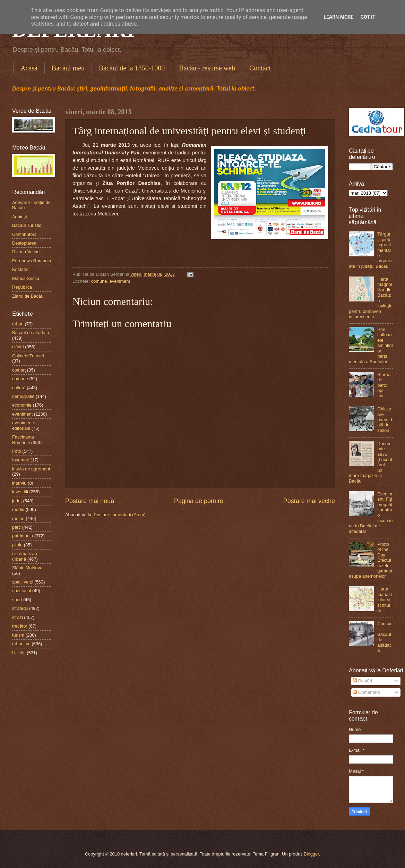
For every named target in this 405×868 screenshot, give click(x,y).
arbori (18, 324)
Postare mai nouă (90, 501)
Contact (260, 68)
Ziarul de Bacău (28, 296)
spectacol (21, 591)
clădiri (18, 347)
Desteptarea (24, 243)
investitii (20, 492)
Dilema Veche (26, 252)
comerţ (19, 370)
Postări (362, 681)
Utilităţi (19, 653)
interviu (19, 483)
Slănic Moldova (27, 568)
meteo (18, 518)
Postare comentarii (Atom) (120, 515)
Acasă (29, 68)
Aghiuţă (20, 217)
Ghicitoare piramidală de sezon (385, 420)
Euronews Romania (32, 261)
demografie (23, 396)
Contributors (24, 234)
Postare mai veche (309, 501)
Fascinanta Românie (23, 440)
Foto (17, 451)
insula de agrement (31, 469)
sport (17, 600)
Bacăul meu (68, 68)
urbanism (21, 644)
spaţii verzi (23, 582)
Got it (368, 17)
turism (18, 635)
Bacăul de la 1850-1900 (132, 68)
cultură (19, 388)
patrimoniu (23, 536)
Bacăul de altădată (31, 333)
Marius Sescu (26, 278)
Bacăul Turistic (27, 225)
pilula (17, 545)
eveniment (120, 281)
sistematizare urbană (25, 556)
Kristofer (20, 269)
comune (99, 281)
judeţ (17, 501)
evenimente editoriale (24, 425)
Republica (22, 287)
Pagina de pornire (199, 501)
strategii (20, 608)
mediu (18, 509)
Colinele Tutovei (28, 356)
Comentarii (366, 692)
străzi (18, 617)
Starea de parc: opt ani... (384, 385)
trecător (20, 626)
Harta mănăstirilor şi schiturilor (385, 600)
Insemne (21, 460)
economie (22, 405)
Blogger (311, 854)
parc (16, 527)
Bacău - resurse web (207, 68)
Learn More (338, 17)
